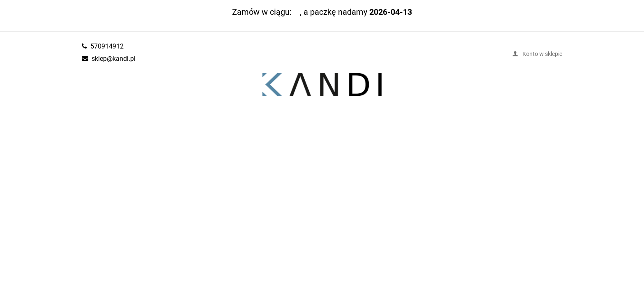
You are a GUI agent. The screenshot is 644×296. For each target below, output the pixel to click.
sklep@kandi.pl (114, 58)
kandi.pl (322, 85)
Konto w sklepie (542, 54)
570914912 (107, 46)
